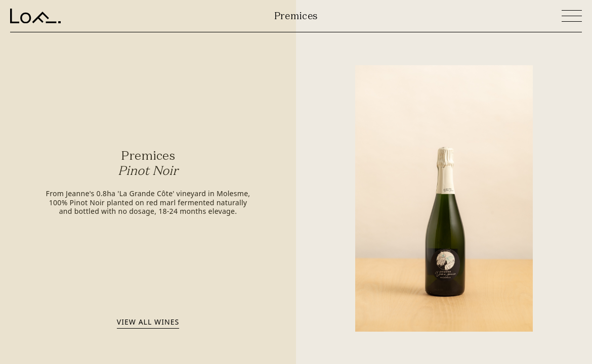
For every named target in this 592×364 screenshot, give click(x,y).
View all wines (148, 322)
